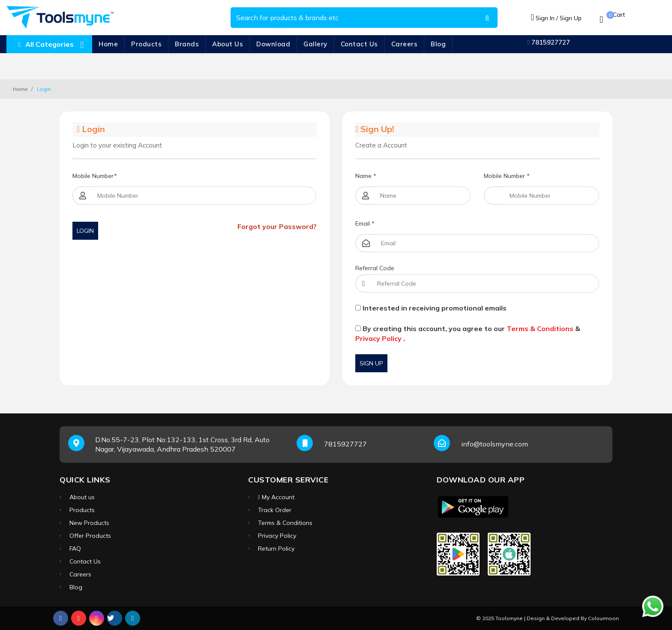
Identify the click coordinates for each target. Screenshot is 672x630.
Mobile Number (95, 176)
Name (366, 176)
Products (146, 44)
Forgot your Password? (277, 226)
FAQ (75, 549)
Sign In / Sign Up (556, 18)
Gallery (315, 44)
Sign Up (371, 363)
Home (108, 44)
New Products (89, 523)
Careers (405, 44)
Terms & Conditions (540, 329)
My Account (276, 497)
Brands (187, 44)
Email (365, 223)
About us (82, 497)
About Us (228, 44)
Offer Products (90, 536)
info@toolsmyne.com (495, 444)
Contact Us (359, 44)
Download (273, 44)
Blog (438, 44)
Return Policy (276, 549)
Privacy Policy (378, 338)
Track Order (275, 510)
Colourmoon (603, 618)
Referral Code (375, 268)
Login (85, 231)
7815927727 (549, 42)
